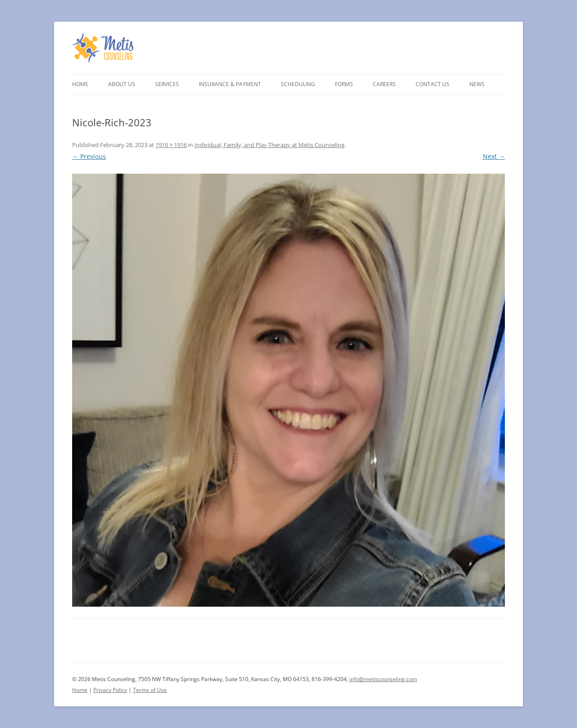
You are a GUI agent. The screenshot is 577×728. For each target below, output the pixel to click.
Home (80, 84)
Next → (494, 156)
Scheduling (298, 84)
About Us (122, 84)
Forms (344, 84)
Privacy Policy (110, 690)
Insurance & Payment (230, 84)
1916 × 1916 (171, 145)
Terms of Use (150, 690)
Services (167, 84)
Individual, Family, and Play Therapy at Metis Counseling (269, 145)
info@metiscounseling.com (383, 679)
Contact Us (433, 84)
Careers (384, 84)
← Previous (89, 156)
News (477, 84)
